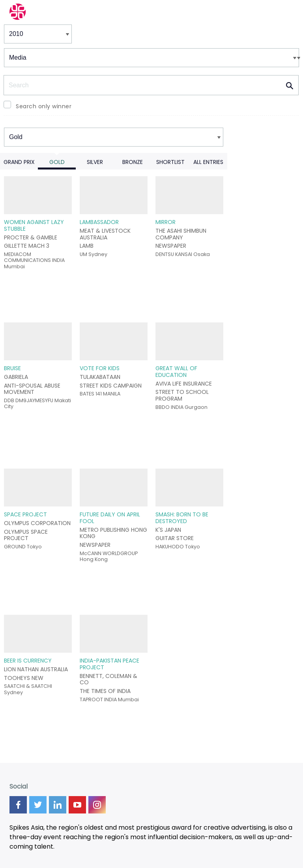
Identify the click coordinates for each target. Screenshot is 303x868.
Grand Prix (19, 162)
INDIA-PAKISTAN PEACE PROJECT (109, 664)
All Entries (208, 162)
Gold (57, 162)
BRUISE (12, 368)
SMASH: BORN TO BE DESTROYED (182, 518)
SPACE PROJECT (25, 514)
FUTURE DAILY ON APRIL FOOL (110, 518)
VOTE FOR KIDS (100, 368)
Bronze (133, 162)
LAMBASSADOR (99, 222)
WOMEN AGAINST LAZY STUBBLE (34, 225)
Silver (95, 162)
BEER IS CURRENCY (28, 661)
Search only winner (44, 106)
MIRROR (166, 222)
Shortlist (170, 162)
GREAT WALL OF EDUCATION (176, 372)
